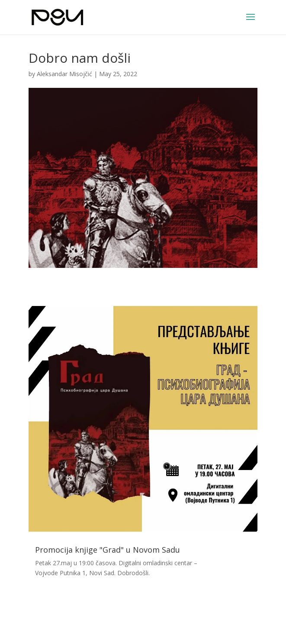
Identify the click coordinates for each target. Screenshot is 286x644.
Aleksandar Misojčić (64, 74)
